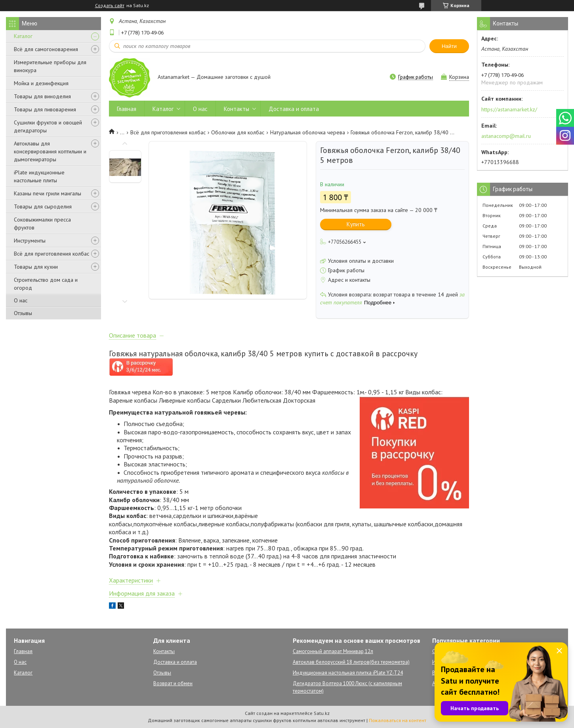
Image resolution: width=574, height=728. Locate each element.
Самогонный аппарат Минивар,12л (333, 651)
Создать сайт (110, 6)
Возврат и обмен (173, 683)
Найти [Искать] (449, 46)
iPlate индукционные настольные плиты (39, 176)
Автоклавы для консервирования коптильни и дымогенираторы (50, 151)
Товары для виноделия (42, 96)
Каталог (23, 36)
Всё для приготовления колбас (51, 254)
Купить (356, 224)
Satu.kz (322, 713)
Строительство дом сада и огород (46, 284)
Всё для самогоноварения (46, 49)
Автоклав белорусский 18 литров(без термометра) (351, 662)
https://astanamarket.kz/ (509, 109)
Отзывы (23, 313)
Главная (127, 109)
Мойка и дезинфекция (41, 83)
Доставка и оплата (294, 109)
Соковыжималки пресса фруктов (42, 224)
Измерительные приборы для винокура (50, 66)
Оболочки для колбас (238, 132)
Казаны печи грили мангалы (48, 193)
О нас (21, 300)
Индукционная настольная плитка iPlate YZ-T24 (348, 673)
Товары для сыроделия (43, 206)
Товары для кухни (36, 267)
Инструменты (30, 241)
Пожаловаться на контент (398, 720)
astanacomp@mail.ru (506, 136)
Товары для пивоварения (45, 109)
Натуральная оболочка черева (308, 132)
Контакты (236, 109)
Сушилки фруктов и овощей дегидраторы (48, 126)
